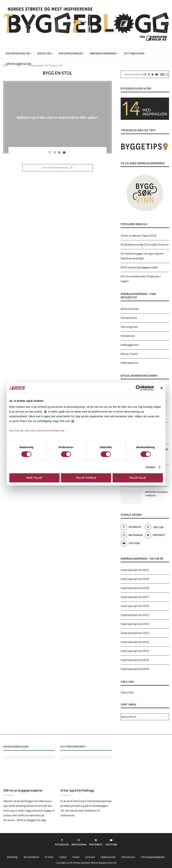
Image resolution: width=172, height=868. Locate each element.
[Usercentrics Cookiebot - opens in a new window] (138, 388)
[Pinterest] (156, 535)
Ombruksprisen (129, 363)
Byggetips (44, 53)
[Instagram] (132, 535)
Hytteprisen (128, 336)
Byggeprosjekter (18, 53)
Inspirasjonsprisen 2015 (135, 615)
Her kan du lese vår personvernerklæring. (37, 431)
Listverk (90, 857)
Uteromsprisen (129, 327)
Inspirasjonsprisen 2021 (135, 570)
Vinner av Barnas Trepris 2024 (139, 236)
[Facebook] (132, 527)
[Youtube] (132, 543)
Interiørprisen (129, 318)
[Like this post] (50, 152)
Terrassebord (31, 857)
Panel (76, 857)
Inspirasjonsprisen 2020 (135, 579)
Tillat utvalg (86, 478)
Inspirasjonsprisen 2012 (135, 642)
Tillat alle (138, 478)
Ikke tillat (34, 478)
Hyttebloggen (134, 53)
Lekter (63, 857)
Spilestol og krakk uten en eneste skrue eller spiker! (57, 117)
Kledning (12, 857)
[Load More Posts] (58, 168)
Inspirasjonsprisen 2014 (135, 624)
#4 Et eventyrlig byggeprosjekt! (139, 267)
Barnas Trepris (129, 354)
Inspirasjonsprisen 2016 (135, 606)
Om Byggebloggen (18, 64)
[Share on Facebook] (55, 152)
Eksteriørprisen (130, 309)
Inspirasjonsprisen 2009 (135, 669)
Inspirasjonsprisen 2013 (135, 633)
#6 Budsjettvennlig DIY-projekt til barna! (145, 245)
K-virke (49, 857)
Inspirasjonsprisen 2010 (135, 660)
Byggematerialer (71, 53)
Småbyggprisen (130, 345)
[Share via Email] (65, 152)
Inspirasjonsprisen (103, 53)
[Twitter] (156, 527)
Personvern (128, 857)
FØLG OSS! (127, 692)
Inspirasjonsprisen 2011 (135, 651)
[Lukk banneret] (162, 388)
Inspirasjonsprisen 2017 (135, 597)
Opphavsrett (108, 857)
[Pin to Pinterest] (60, 152)
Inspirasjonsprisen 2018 (135, 588)
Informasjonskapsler (153, 857)
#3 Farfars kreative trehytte (156, 494)
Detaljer (151, 467)
